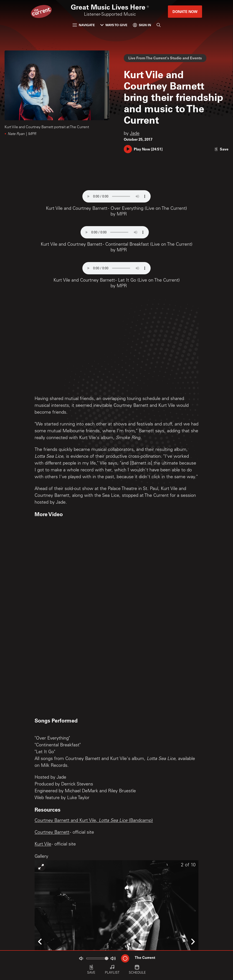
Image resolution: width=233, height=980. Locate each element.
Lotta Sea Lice (113, 821)
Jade (135, 134)
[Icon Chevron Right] (193, 942)
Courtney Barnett (52, 833)
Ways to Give (114, 25)
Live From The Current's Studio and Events (165, 58)
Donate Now (185, 11)
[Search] (159, 25)
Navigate (84, 25)
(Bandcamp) (140, 821)
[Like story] (221, 149)
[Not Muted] (81, 958)
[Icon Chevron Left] (40, 942)
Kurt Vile (43, 845)
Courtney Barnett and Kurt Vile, (67, 821)
